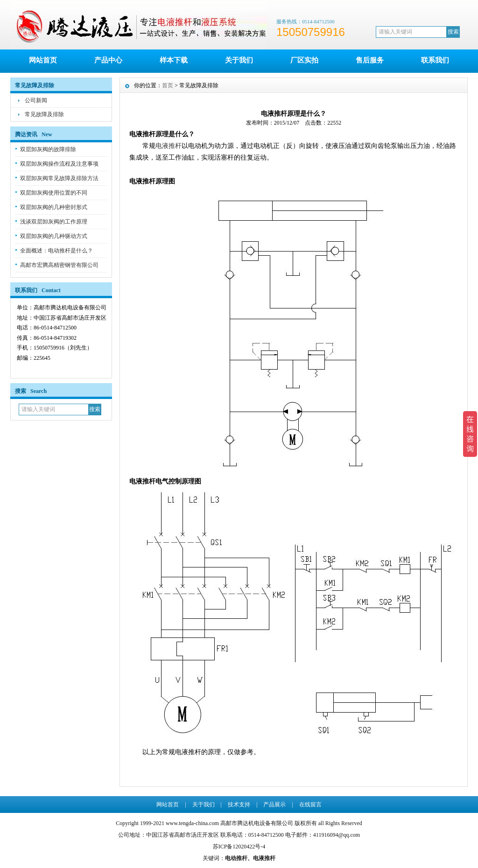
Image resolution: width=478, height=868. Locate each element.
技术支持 (239, 805)
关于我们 (239, 60)
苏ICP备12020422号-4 (239, 847)
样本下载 (174, 60)
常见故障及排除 (44, 114)
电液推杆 (169, 146)
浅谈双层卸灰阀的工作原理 (54, 222)
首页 (168, 85)
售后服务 (370, 60)
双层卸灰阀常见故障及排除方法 (59, 178)
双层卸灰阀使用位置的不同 (54, 193)
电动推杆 (236, 858)
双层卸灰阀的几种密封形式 (54, 207)
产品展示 (274, 805)
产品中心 (108, 60)
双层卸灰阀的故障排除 (48, 149)
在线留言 (310, 805)
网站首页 (43, 60)
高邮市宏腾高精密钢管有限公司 (59, 265)
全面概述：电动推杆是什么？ (56, 251)
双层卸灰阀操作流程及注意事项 (59, 164)
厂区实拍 (304, 60)
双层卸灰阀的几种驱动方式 (54, 236)
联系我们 (435, 60)
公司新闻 (36, 100)
